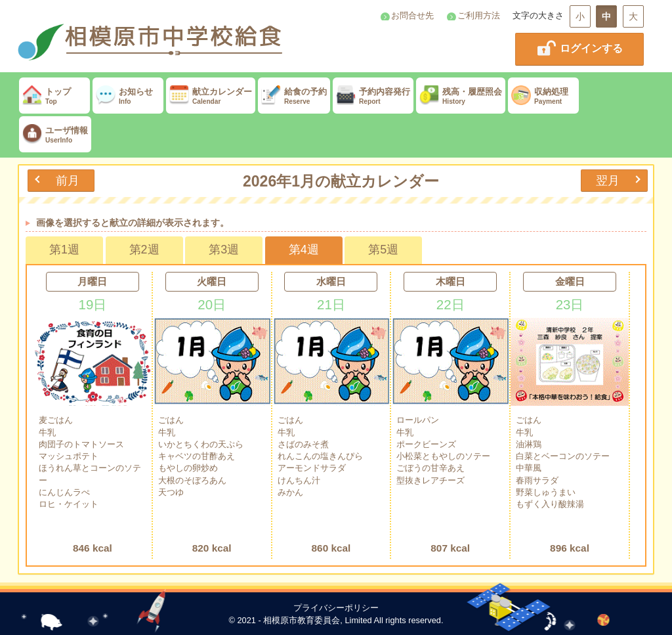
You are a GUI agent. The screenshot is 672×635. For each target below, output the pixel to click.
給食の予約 (294, 96)
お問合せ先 (412, 15)
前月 (68, 180)
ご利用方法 (479, 15)
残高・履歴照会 (461, 96)
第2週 (144, 250)
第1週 (64, 250)
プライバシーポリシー (336, 608)
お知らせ (128, 96)
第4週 (304, 250)
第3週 (224, 250)
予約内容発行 (373, 96)
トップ (54, 96)
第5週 (383, 250)
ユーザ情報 (55, 135)
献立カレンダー (211, 96)
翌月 (608, 180)
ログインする (579, 48)
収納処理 (543, 96)
